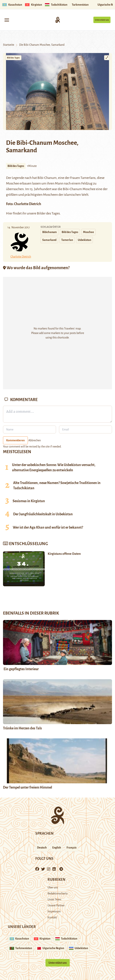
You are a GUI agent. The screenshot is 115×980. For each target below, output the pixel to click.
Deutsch (42, 848)
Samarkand (49, 240)
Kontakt (52, 917)
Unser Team (54, 899)
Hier (9, 213)
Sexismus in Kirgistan (29, 501)
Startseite (9, 45)
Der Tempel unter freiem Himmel (28, 787)
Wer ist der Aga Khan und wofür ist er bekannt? (48, 527)
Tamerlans (88, 178)
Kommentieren (15, 440)
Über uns (53, 887)
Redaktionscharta (57, 893)
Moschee (89, 232)
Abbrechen (35, 440)
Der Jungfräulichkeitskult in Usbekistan (43, 514)
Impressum (54, 911)
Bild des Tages (13, 58)
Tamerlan (67, 240)
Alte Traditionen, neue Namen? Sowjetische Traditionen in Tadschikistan (57, 486)
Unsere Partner (56, 905)
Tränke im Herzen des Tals (22, 728)
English (57, 848)
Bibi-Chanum (47, 178)
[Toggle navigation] (7, 20)
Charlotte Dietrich (28, 204)
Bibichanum (50, 232)
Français (71, 848)
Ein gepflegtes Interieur (21, 669)
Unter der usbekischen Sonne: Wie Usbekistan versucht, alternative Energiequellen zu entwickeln (54, 468)
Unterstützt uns (102, 20)
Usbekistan (84, 240)
